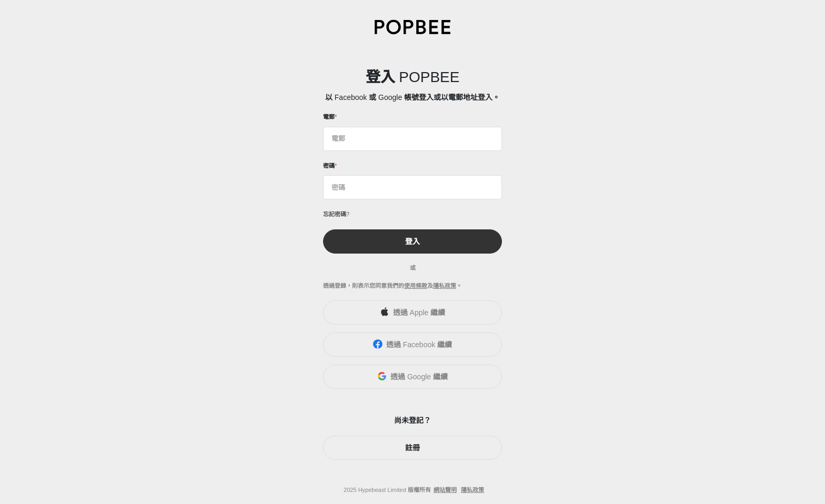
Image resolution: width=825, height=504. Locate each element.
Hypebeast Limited (382, 490)
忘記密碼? (336, 214)
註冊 (413, 448)
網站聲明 (445, 490)
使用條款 (416, 286)
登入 (413, 241)
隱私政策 (445, 286)
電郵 (329, 117)
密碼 (329, 166)
